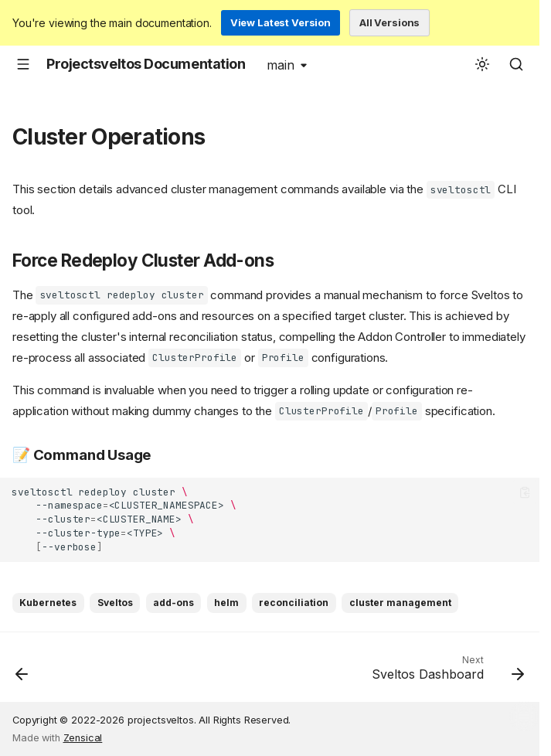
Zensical (83, 738)
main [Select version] (281, 65)
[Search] (516, 64)
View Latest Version (281, 22)
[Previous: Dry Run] (23, 672)
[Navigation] (23, 64)
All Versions (389, 22)
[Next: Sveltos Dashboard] (445, 672)
